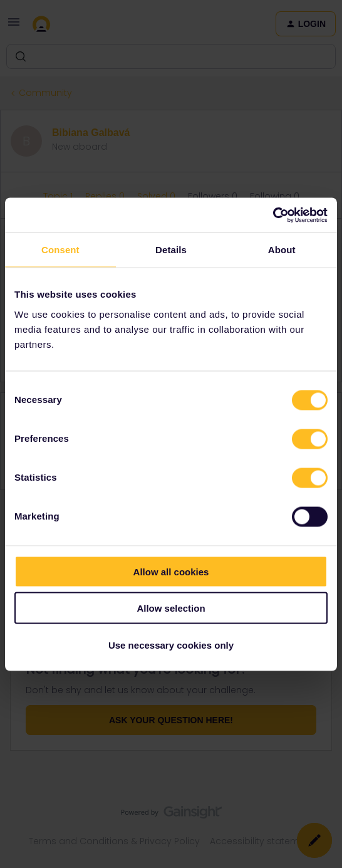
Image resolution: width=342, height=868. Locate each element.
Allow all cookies (171, 571)
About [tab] (282, 250)
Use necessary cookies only (171, 645)
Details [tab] (171, 250)
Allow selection (171, 608)
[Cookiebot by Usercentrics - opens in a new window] (273, 215)
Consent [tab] (60, 250)
